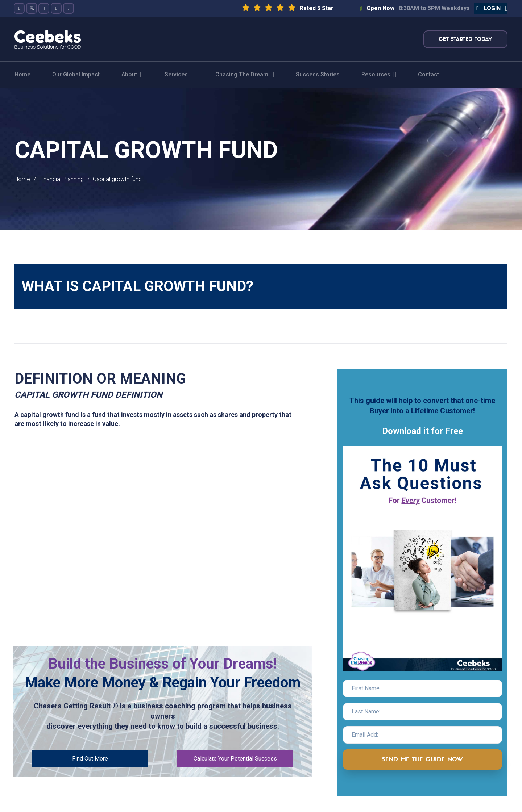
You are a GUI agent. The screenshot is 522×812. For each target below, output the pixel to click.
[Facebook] (19, 8)
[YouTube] (56, 8)
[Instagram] (44, 8)
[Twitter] (32, 8)
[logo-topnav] (48, 39)
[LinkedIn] (69, 8)
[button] (491, 8)
